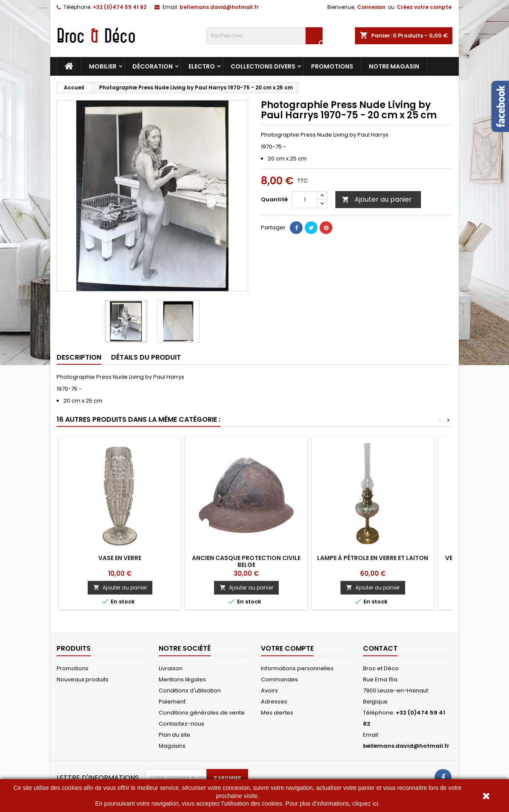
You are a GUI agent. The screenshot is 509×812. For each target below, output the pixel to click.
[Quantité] (305, 200)
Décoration (153, 66)
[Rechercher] (265, 36)
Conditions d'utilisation (190, 690)
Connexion (371, 7)
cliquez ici (365, 803)
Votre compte (287, 648)
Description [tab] (79, 357)
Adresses (274, 702)
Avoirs (269, 690)
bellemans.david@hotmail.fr (219, 7)
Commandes (279, 679)
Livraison (171, 668)
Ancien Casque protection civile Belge (246, 561)
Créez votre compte (424, 7)
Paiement (172, 702)
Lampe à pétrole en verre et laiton (373, 558)
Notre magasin (394, 66)
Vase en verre (120, 558)
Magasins (172, 746)
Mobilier (103, 66)
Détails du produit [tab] (146, 357)
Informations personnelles (297, 668)
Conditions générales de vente (202, 713)
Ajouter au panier (377, 199)
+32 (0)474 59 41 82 (120, 7)
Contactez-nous (182, 724)
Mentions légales (182, 679)
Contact (380, 648)
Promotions (332, 66)
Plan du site (174, 735)
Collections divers (263, 66)
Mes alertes (277, 713)
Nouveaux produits (83, 679)
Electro (202, 66)
